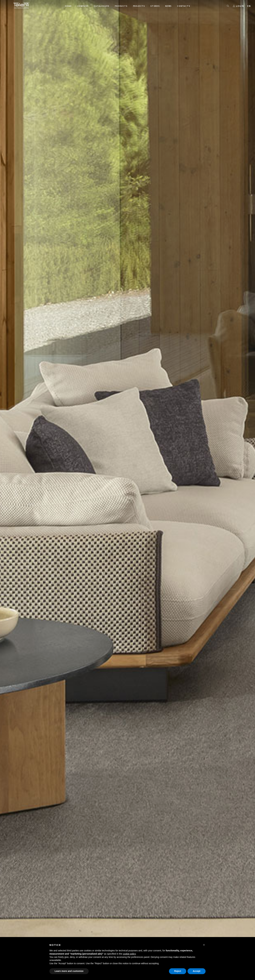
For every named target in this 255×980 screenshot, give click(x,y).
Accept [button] (197, 971)
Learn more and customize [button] (69, 971)
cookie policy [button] (129, 954)
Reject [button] (178, 971)
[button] (204, 945)
